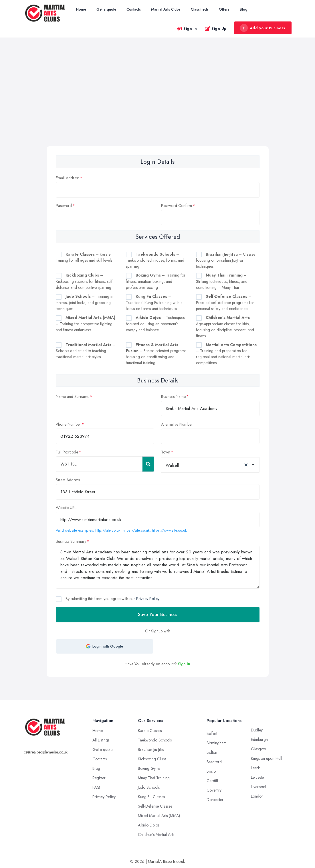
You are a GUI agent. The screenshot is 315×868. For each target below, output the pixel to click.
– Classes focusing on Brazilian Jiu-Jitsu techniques (225, 260)
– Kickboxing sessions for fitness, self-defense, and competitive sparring (85, 281)
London (257, 796)
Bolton (212, 752)
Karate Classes (150, 731)
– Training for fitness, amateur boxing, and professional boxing (156, 281)
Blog (244, 9)
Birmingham (217, 743)
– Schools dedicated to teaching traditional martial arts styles (86, 351)
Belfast (212, 733)
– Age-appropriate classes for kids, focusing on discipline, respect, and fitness (225, 327)
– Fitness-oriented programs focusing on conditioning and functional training (156, 354)
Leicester (258, 777)
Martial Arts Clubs (166, 9)
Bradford (214, 762)
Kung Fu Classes (151, 797)
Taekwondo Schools (155, 740)
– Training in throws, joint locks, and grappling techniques (85, 302)
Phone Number (68, 424)
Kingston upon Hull (267, 758)
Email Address (68, 178)
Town (166, 452)
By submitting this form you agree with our (112, 599)
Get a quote (106, 9)
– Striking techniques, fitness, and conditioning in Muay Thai (222, 281)
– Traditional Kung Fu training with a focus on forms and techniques (154, 302)
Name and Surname (73, 396)
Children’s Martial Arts (156, 835)
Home (81, 9)
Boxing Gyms (149, 768)
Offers (224, 9)
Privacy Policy (148, 599)
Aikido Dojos (149, 825)
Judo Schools (149, 787)
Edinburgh (259, 739)
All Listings (101, 740)
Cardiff (212, 781)
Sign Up (216, 28)
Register (99, 778)
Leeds (256, 768)
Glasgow (258, 749)
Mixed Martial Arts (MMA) (159, 816)
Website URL (66, 508)
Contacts (134, 9)
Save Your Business (157, 614)
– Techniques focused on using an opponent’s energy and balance (155, 324)
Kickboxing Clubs (152, 759)
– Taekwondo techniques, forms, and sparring (155, 260)
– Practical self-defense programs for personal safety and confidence (225, 302)
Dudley (257, 730)
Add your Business (263, 28)
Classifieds (200, 9)
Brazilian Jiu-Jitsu (151, 749)
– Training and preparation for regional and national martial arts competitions (226, 354)
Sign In (187, 28)
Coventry (214, 790)
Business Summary (71, 541)
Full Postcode (67, 452)
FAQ (96, 787)
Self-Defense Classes (155, 806)
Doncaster (215, 800)
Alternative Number (177, 424)
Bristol (212, 771)
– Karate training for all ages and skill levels (84, 257)
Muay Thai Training (154, 778)
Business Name (173, 396)
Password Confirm (177, 206)
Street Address (68, 480)
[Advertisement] (157, 103)
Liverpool (258, 787)
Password (64, 206)
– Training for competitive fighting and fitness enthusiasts (86, 324)
